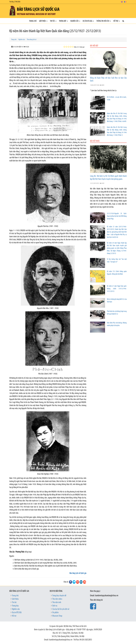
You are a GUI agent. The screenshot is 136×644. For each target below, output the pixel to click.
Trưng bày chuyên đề (59, 596)
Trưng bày (63, 21)
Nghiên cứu (75, 21)
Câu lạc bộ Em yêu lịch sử (61, 609)
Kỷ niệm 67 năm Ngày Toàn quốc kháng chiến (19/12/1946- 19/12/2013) (117, 289)
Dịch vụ (55, 606)
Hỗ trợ (117, 21)
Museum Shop (57, 616)
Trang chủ (33, 21)
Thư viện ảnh (57, 602)
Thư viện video (57, 599)
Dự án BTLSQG (88, 21)
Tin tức (53, 21)
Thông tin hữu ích (104, 21)
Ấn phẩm (55, 613)
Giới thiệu (43, 21)
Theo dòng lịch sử (32, 40)
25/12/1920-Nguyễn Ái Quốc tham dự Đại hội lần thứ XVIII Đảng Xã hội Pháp (117, 216)
